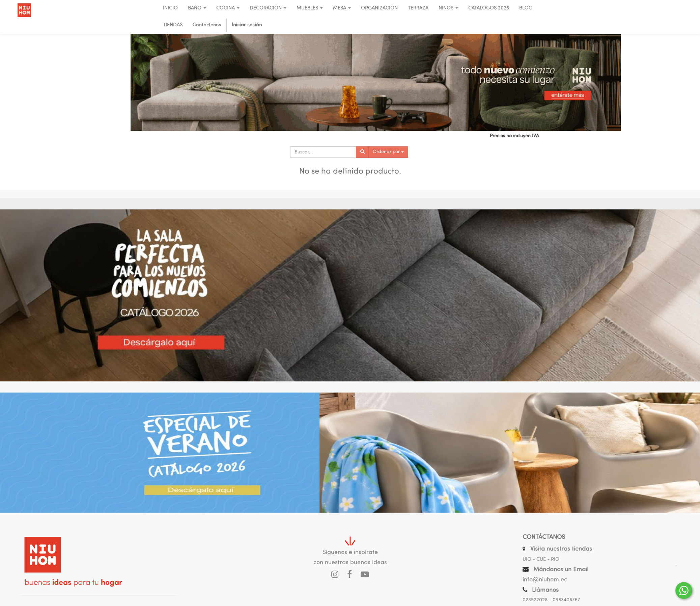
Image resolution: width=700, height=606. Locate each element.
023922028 (535, 600)
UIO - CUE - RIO (541, 560)
